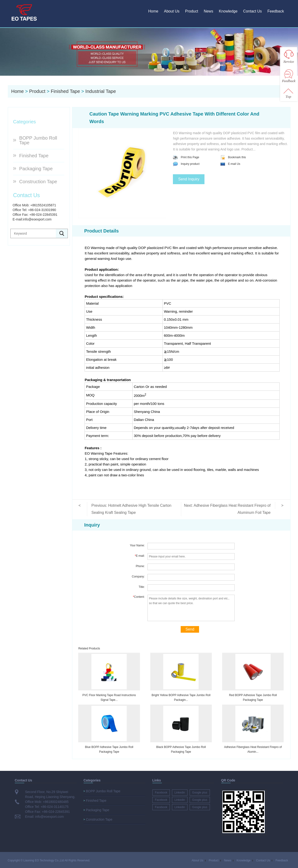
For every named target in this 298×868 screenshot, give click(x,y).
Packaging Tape (36, 169)
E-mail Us (230, 164)
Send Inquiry (189, 179)
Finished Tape (65, 91)
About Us (172, 11)
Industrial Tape (101, 91)
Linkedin (180, 793)
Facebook (161, 793)
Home (153, 11)
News (208, 11)
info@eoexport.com (37, 219)
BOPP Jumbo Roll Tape (38, 140)
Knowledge (228, 11)
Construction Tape (38, 182)
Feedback (276, 11)
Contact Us (252, 11)
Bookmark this (233, 157)
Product (192, 11)
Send (190, 629)
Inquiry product (186, 164)
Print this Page (186, 157)
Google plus (200, 793)
